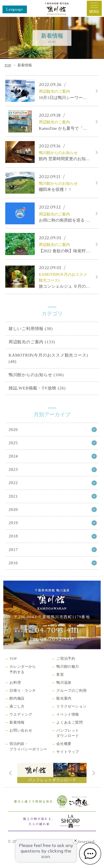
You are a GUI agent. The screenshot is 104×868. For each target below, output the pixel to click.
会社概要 (64, 744)
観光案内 (64, 698)
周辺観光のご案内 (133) (32, 342)
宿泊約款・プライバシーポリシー (28, 746)
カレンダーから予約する (23, 669)
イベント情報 (68, 714)
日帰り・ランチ (23, 691)
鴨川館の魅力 (68, 666)
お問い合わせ (21, 730)
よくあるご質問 (70, 722)
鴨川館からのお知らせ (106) (36, 375)
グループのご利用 (71, 691)
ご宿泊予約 (66, 658)
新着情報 (17, 722)
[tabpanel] (52, 773)
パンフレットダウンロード (68, 733)
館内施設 (17, 698)
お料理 (15, 683)
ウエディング (21, 714)
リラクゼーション (71, 706)
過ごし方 (17, 706)
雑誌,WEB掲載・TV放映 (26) (37, 388)
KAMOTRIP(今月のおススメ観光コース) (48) (48, 358)
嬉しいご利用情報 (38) (31, 328)
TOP (8, 65)
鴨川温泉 (64, 683)
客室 (60, 675)
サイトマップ (68, 752)
